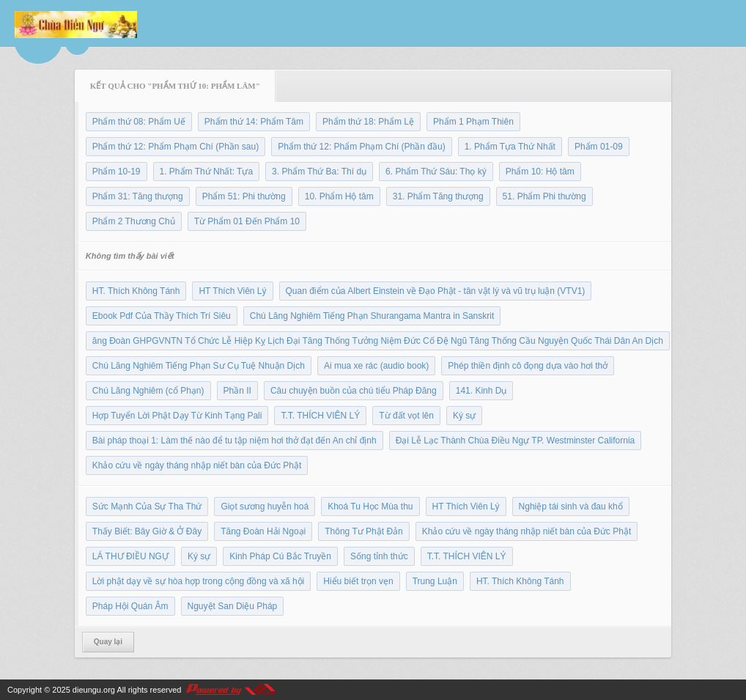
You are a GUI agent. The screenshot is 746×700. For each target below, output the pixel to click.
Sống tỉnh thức (379, 556)
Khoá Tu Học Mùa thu (370, 506)
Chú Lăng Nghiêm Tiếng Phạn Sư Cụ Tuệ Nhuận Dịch (199, 366)
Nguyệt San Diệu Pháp (233, 606)
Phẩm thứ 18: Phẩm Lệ (368, 122)
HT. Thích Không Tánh (136, 291)
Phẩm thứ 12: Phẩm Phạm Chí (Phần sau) (176, 147)
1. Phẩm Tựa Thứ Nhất (510, 147)
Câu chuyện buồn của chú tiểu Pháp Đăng (354, 391)
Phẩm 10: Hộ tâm (540, 172)
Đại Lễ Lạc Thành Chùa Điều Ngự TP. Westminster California (516, 441)
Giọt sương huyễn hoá (265, 506)
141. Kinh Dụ (481, 391)
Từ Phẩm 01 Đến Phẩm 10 (247, 221)
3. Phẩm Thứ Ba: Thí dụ (319, 172)
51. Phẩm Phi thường (544, 196)
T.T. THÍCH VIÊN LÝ (320, 416)
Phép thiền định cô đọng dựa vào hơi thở (528, 366)
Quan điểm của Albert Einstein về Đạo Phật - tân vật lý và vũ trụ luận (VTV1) (436, 291)
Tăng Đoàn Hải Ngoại (263, 531)
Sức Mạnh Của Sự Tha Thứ (147, 506)
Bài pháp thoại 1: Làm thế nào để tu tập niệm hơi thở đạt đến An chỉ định (234, 441)
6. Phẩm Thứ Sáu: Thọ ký (436, 172)
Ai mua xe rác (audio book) (376, 366)
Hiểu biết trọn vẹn (358, 581)
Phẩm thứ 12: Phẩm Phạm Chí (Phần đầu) (361, 147)
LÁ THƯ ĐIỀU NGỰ (130, 556)
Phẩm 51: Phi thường (244, 196)
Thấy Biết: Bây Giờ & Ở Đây (147, 531)
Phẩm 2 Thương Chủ (134, 221)
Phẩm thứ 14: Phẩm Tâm (254, 122)
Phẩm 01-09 (599, 147)
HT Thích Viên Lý (232, 291)
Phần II (237, 391)
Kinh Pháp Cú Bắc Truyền (280, 556)
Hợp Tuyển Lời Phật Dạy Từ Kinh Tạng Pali (177, 416)
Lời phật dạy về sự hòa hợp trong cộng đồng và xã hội (198, 581)
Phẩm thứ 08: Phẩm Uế (139, 122)
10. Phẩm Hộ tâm (339, 196)
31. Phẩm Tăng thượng (438, 196)
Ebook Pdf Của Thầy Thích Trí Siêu (162, 316)
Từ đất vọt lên (406, 416)
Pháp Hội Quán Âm (130, 606)
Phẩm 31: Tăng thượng (138, 196)
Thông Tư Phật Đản (364, 531)
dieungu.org (94, 690)
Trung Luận (435, 581)
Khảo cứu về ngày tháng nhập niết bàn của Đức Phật (197, 465)
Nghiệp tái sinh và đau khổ (571, 506)
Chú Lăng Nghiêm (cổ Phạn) (148, 391)
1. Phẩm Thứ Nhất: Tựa (207, 172)
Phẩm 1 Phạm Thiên (473, 122)
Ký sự (464, 416)
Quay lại (108, 642)
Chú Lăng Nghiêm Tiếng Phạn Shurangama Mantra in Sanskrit (372, 316)
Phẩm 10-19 (117, 172)
